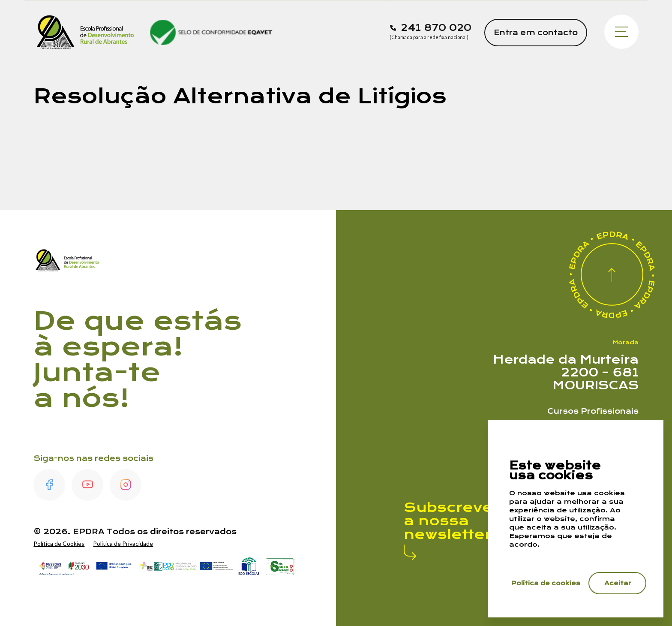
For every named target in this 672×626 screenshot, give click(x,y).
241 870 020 (436, 28)
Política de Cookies (59, 543)
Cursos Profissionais (593, 411)
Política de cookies (546, 583)
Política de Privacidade (123, 543)
